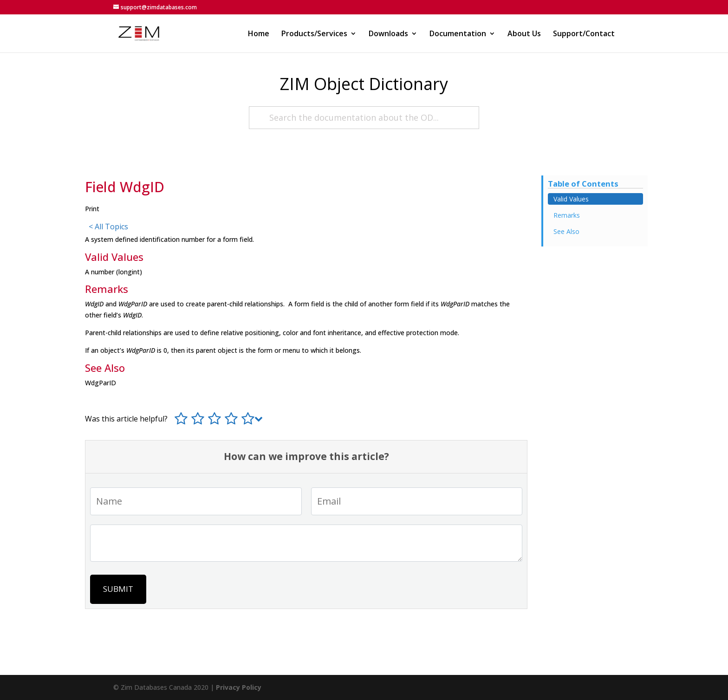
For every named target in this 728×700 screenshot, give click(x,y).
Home (259, 34)
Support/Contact (584, 34)
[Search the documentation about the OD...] (364, 118)
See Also (566, 231)
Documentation (458, 34)
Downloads (388, 34)
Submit (118, 589)
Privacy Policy (239, 687)
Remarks (567, 215)
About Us (524, 34)
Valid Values (571, 199)
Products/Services (314, 34)
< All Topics (108, 227)
